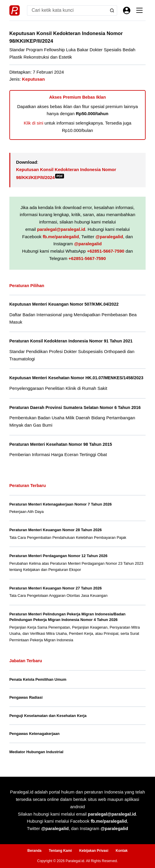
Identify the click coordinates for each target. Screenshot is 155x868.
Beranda (34, 851)
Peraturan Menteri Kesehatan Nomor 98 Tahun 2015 (61, 444)
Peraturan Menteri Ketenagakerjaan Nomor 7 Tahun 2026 (61, 504)
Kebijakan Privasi (94, 851)
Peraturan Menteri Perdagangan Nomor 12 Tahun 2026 (58, 556)
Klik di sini (34, 123)
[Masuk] (127, 10)
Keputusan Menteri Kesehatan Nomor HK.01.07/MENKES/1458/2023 (76, 378)
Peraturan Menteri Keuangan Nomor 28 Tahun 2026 (56, 530)
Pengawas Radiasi (26, 697)
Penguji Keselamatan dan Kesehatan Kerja (48, 716)
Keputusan (33, 79)
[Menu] (139, 10)
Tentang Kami (60, 851)
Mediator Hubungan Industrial (36, 752)
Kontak (122, 851)
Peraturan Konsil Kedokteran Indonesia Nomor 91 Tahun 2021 (71, 341)
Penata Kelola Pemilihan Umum (38, 679)
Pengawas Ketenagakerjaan (34, 734)
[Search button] (112, 10)
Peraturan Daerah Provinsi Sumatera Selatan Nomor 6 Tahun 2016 (75, 408)
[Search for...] (67, 10)
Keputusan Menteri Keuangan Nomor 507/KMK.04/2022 (64, 304)
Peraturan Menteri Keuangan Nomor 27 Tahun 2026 (56, 588)
